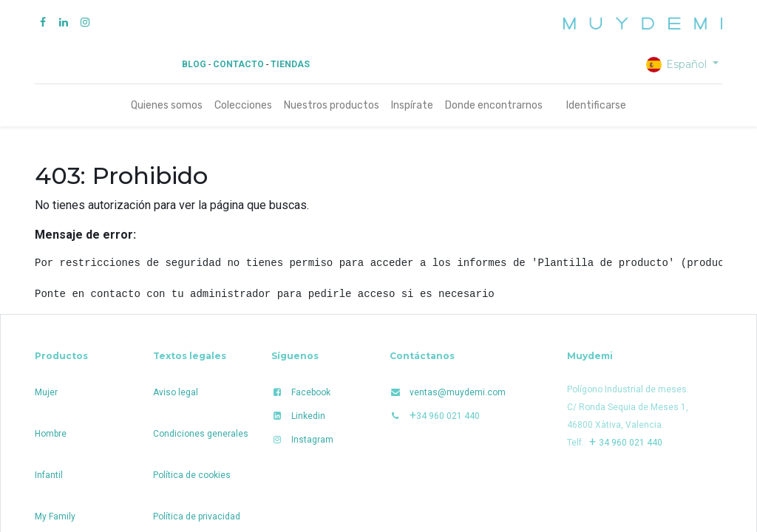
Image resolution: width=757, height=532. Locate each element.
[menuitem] (167, 105)
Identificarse (596, 105)
